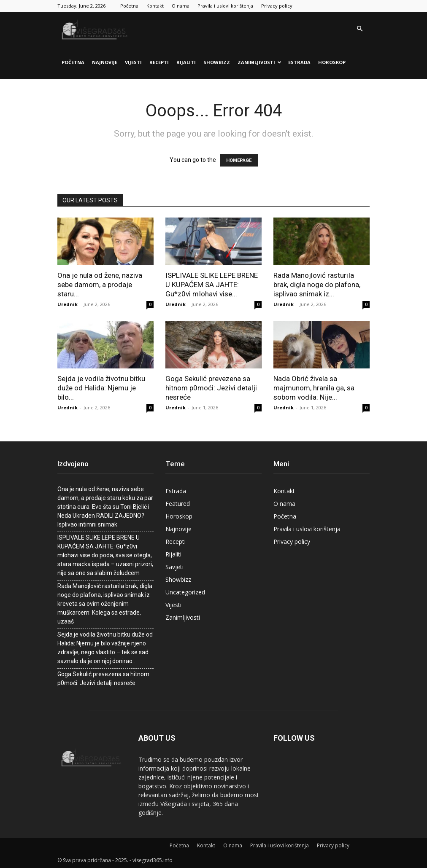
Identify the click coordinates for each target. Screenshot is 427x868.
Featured (178, 504)
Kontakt (155, 6)
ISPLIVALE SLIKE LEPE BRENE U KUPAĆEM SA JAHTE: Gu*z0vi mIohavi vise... (212, 285)
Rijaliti (186, 62)
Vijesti (133, 62)
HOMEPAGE (239, 160)
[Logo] (95, 29)
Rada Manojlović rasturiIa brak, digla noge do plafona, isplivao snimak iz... (317, 285)
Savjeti (174, 567)
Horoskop (332, 62)
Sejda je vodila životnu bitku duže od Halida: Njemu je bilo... (101, 388)
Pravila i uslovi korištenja (225, 6)
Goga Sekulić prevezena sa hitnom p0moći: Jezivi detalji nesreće (211, 388)
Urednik (68, 304)
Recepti (159, 62)
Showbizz (217, 62)
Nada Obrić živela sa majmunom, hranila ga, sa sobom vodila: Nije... (314, 388)
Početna (129, 6)
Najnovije (105, 62)
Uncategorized (185, 592)
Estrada (299, 62)
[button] (359, 29)
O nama (181, 6)
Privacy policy (277, 6)
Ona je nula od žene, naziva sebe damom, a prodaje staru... (100, 285)
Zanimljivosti (259, 62)
